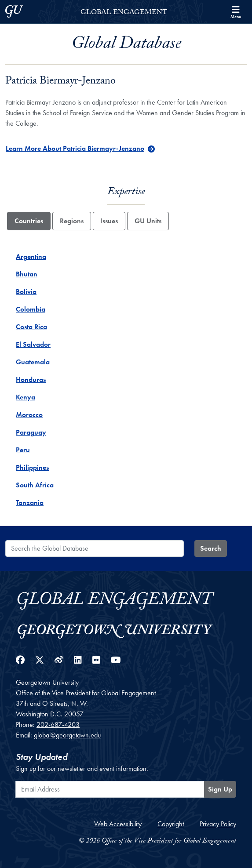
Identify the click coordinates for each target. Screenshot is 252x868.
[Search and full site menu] (236, 11)
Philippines (32, 467)
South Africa (35, 485)
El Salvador (33, 344)
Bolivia (26, 292)
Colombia (31, 309)
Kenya (26, 397)
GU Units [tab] (148, 221)
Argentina (31, 256)
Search (211, 548)
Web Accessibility (118, 824)
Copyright (171, 824)
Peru (23, 450)
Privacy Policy (218, 824)
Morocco (29, 415)
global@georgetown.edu (67, 735)
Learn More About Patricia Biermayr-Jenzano (75, 148)
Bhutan (27, 274)
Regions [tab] (72, 221)
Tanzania (30, 503)
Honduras (31, 380)
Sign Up (220, 789)
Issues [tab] (109, 221)
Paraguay (31, 432)
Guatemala (33, 362)
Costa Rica (31, 327)
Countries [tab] (29, 221)
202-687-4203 (58, 725)
